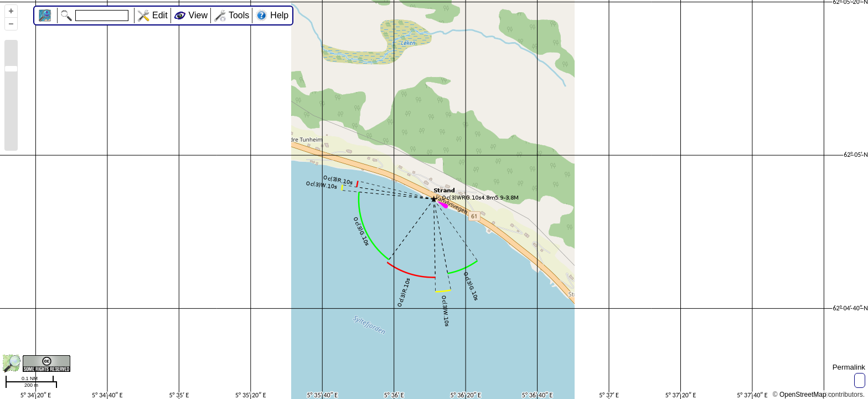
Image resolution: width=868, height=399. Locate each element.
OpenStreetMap (803, 395)
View (198, 15)
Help (279, 15)
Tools (239, 15)
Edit (160, 15)
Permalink (849, 367)
